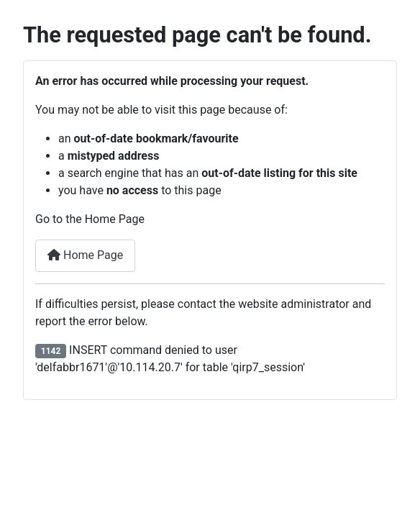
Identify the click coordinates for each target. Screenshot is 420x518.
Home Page (85, 255)
